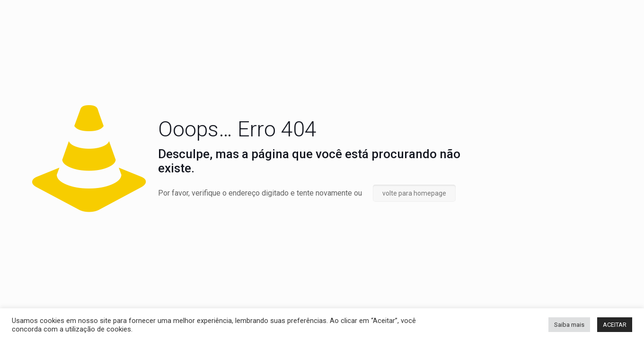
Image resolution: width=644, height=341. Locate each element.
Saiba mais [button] (569, 325)
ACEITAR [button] (615, 325)
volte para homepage (414, 193)
